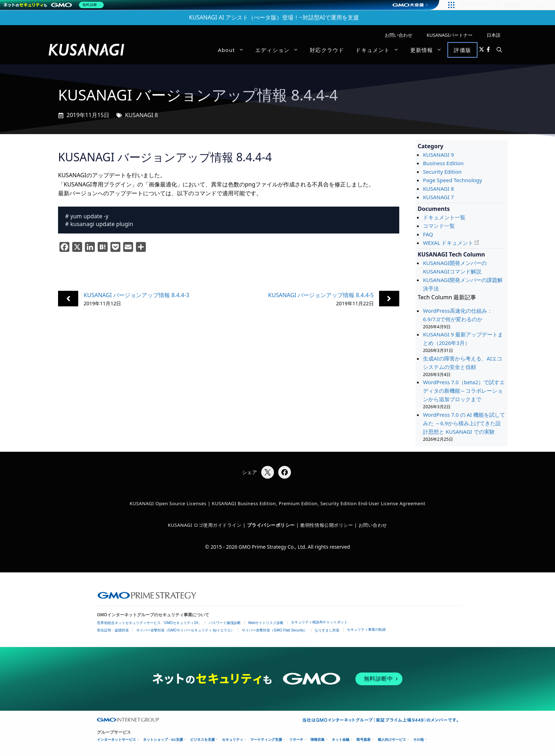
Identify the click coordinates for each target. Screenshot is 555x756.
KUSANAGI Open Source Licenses (168, 503)
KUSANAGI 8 (141, 115)
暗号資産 (364, 740)
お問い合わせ (399, 35)
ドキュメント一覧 (444, 217)
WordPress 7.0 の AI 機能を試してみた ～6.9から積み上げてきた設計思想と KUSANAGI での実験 (464, 423)
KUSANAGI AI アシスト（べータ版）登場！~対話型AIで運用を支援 (274, 17)
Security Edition (442, 172)
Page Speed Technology (453, 180)
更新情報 (429, 50)
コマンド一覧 (439, 226)
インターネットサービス (116, 740)
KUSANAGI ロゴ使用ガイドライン (205, 525)
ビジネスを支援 (202, 740)
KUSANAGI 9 (438, 155)
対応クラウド (327, 50)
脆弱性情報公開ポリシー (327, 525)
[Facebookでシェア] (285, 472)
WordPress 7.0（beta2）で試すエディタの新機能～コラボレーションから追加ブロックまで (464, 391)
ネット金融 (341, 740)
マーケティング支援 (266, 740)
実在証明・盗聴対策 (113, 630)
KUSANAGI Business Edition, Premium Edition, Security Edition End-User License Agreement (319, 503)
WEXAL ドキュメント (448, 243)
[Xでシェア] (268, 472)
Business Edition (443, 163)
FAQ (428, 234)
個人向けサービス (392, 740)
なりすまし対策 (327, 630)
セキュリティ (233, 740)
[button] (499, 50)
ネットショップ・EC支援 (163, 740)
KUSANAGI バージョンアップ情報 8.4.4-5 (321, 295)
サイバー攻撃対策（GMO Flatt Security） (274, 630)
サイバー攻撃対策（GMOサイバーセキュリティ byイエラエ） (185, 630)
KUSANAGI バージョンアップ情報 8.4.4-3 (136, 295)
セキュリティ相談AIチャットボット (319, 622)
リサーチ (296, 740)
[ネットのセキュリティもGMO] (54, 5)
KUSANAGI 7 (438, 197)
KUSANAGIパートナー (450, 35)
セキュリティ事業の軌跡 (366, 630)
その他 (418, 740)
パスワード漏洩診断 (225, 623)
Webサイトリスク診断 (266, 623)
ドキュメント (380, 50)
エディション (280, 50)
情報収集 (317, 740)
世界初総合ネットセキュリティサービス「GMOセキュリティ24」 (149, 623)
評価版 (462, 50)
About (234, 50)
